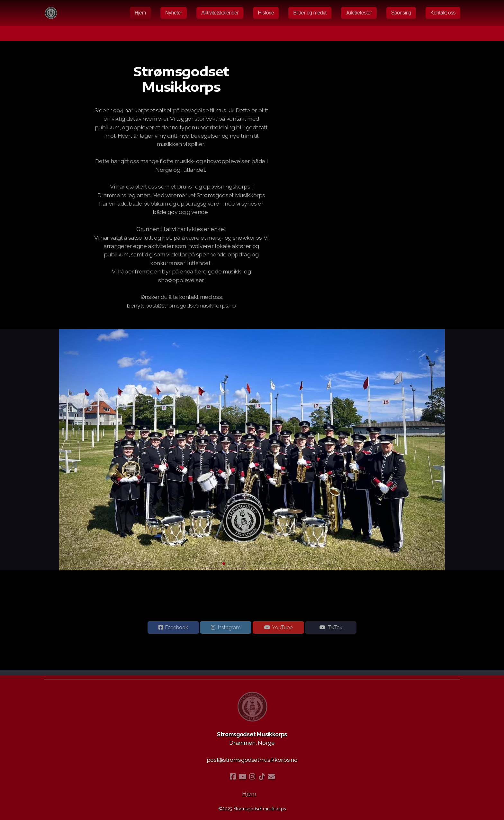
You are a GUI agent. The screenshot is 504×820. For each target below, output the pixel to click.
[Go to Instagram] (252, 777)
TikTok (335, 629)
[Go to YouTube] (242, 777)
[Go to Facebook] (233, 777)
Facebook (176, 629)
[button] (219, 564)
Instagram (229, 629)
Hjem (249, 793)
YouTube (282, 629)
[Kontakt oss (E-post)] (271, 777)
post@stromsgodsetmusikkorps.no (191, 305)
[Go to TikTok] (262, 777)
